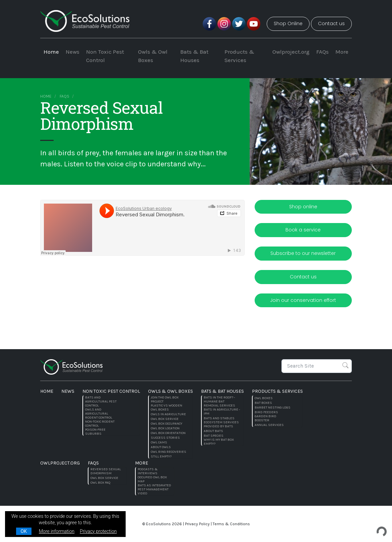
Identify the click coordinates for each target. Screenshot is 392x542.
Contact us (331, 23)
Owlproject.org (291, 52)
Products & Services (239, 56)
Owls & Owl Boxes (153, 56)
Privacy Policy (197, 524)
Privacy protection (98, 531)
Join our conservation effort (303, 300)
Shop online (303, 207)
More (342, 52)
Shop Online (288, 23)
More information (57, 531)
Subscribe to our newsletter (303, 253)
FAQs (322, 52)
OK (24, 531)
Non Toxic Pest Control (105, 56)
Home (51, 52)
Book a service (303, 230)
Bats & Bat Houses (194, 56)
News (73, 52)
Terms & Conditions (231, 524)
